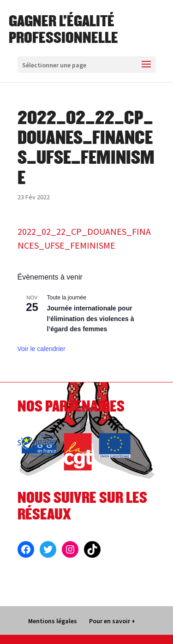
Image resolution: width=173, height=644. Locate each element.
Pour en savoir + (112, 621)
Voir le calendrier (42, 349)
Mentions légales (53, 621)
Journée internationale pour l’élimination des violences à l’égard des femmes (91, 319)
